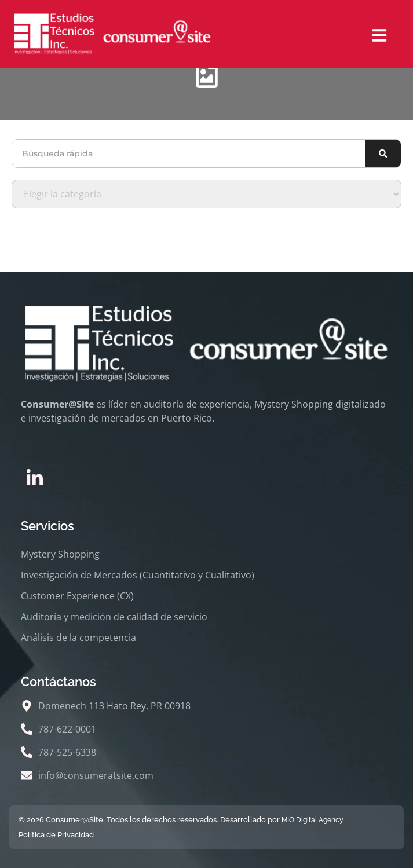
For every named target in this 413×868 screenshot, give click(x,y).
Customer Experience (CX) (77, 596)
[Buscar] (383, 153)
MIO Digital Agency (313, 820)
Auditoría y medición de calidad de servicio (114, 617)
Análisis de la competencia (78, 638)
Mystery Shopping (60, 554)
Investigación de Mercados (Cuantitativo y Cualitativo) (138, 575)
